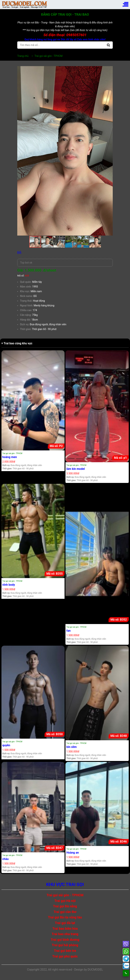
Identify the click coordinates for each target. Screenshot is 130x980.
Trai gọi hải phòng (65, 945)
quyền (6, 745)
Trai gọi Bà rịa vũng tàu (65, 917)
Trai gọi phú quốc (65, 956)
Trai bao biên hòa (65, 929)
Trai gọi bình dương (65, 940)
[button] (109, 69)
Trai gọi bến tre (65, 951)
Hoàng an (73, 853)
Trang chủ (23, 56)
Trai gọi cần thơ (65, 912)
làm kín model (76, 469)
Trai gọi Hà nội (65, 901)
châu (6, 859)
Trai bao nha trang (65, 934)
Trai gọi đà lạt (65, 923)
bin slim (72, 747)
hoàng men (10, 457)
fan (68, 631)
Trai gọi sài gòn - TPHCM (12, 453)
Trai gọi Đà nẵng (65, 906)
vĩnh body (9, 585)
